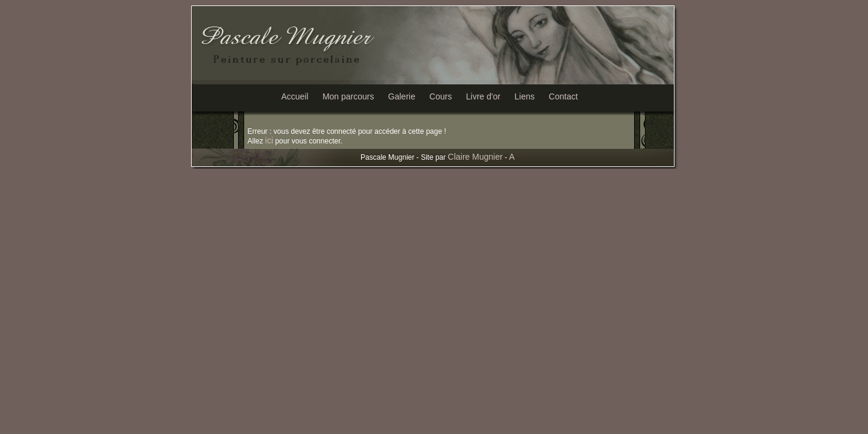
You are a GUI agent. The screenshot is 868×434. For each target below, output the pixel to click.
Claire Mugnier (475, 157)
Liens (525, 96)
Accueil (294, 96)
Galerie (402, 96)
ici (269, 140)
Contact (563, 96)
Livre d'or (483, 96)
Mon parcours (348, 96)
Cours (440, 96)
